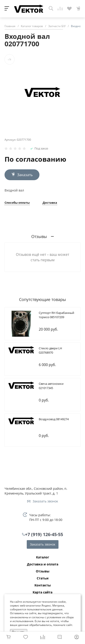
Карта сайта (42, 592)
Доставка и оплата (43, 564)
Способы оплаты (17, 203)
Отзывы (43, 571)
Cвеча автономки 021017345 (51, 386)
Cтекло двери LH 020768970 (50, 350)
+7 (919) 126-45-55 (44, 534)
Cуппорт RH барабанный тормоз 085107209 (56, 315)
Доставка (50, 203)
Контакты (43, 585)
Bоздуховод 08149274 (54, 419)
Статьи (43, 578)
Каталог (43, 557)
